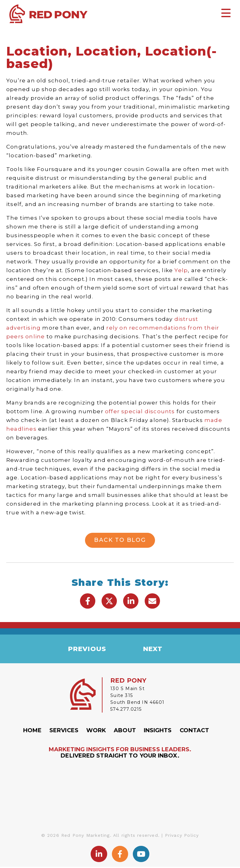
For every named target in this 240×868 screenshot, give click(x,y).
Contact (195, 732)
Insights (158, 732)
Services (64, 732)
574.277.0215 (126, 710)
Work (96, 732)
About (125, 732)
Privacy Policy (182, 836)
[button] (88, 601)
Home (32, 732)
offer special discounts (140, 411)
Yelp (181, 270)
